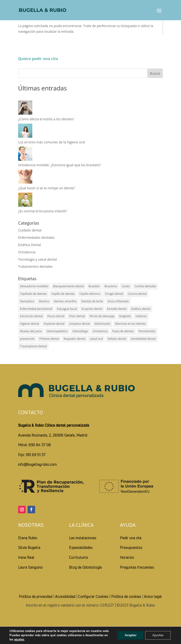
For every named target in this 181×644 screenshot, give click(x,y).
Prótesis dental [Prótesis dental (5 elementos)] (49, 339)
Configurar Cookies (93, 596)
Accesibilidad (65, 596)
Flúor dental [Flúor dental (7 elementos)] (77, 316)
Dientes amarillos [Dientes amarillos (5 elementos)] (65, 301)
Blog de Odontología (85, 567)
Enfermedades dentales (36, 237)
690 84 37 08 (40, 445)
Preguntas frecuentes (137, 567)
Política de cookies (126, 596)
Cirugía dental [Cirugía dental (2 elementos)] (114, 294)
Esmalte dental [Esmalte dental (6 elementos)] (117, 309)
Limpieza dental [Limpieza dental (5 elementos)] (79, 324)
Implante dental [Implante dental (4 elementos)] (54, 324)
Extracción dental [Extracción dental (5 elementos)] (31, 316)
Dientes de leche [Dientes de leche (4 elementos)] (92, 301)
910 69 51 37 (36, 455)
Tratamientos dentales (35, 266)
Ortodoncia (27, 252)
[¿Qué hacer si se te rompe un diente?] (25, 177)
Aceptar (130, 635)
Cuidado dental (30, 230)
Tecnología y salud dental (38, 259)
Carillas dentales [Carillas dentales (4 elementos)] (145, 286)
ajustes (19, 640)
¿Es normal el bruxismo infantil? (43, 211)
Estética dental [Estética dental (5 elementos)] (141, 309)
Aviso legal (153, 596)
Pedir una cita (131, 538)
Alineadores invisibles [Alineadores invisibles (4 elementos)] (34, 286)
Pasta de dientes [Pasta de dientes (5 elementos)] (123, 331)
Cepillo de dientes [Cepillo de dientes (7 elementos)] (63, 294)
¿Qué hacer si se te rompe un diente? (47, 188)
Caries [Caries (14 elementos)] (126, 286)
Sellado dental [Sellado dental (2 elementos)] (117, 339)
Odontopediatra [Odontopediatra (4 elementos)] (57, 331)
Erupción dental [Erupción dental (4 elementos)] (92, 309)
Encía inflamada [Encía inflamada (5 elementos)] (118, 301)
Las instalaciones (83, 538)
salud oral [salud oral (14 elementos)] (96, 339)
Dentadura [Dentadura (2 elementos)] (27, 301)
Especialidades (81, 547)
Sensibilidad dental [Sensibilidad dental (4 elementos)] (143, 339)
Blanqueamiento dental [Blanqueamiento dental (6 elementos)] (68, 286)
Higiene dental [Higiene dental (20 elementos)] (30, 324)
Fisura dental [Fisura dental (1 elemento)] (56, 316)
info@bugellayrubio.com (37, 464)
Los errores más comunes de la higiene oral (52, 142)
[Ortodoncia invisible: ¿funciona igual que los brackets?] (25, 155)
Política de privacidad (36, 596)
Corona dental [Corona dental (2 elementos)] (137, 294)
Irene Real (26, 557)
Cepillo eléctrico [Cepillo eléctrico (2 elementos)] (90, 294)
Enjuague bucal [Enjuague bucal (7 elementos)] (67, 309)
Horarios (127, 557)
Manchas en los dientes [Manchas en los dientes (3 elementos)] (130, 324)
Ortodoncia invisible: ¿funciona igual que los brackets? (60, 165)
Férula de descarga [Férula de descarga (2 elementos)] (102, 316)
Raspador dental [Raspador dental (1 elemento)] (74, 339)
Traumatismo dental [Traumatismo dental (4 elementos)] (33, 346)
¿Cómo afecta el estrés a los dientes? (46, 119)
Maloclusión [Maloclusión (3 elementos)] (102, 324)
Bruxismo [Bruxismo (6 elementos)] (111, 286)
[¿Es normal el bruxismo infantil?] (25, 200)
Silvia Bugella (29, 547)
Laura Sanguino (30, 567)
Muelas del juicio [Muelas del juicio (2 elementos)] (31, 331)
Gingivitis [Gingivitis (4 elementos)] (125, 316)
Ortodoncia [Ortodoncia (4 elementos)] (100, 331)
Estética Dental (30, 245)
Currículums (79, 557)
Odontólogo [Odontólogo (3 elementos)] (80, 331)
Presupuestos (131, 547)
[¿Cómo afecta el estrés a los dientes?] (25, 108)
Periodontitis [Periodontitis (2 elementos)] (147, 331)
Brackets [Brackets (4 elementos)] (94, 286)
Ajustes (158, 635)
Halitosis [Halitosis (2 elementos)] (141, 316)
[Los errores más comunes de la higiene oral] (25, 132)
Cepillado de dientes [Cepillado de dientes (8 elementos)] (33, 294)
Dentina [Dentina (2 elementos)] (44, 301)
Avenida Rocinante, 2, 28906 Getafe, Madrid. (53, 435)
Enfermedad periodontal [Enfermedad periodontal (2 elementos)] (36, 309)
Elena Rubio (28, 538)
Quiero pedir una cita (38, 59)
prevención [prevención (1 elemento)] (27, 339)
